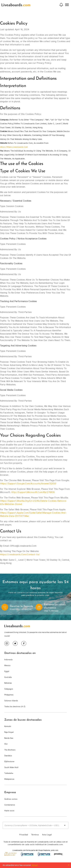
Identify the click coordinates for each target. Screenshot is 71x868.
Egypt (7, 671)
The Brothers (10, 750)
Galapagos (9, 689)
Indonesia (8, 660)
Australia (8, 677)
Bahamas (8, 683)
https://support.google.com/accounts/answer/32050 (28, 484)
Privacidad (24, 835)
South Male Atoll (11, 767)
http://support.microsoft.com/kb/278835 (33, 492)
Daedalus (8, 756)
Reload (35, 865)
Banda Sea (9, 738)
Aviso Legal (47, 835)
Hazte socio (9, 811)
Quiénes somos (11, 799)
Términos (35, 835)
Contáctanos (10, 805)
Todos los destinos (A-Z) (15, 706)
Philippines (9, 695)
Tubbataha (9, 773)
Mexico (7, 665)
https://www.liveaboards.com (14, 147)
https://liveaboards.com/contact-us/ (20, 554)
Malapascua (9, 779)
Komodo (8, 726)
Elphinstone (9, 761)
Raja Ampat (9, 732)
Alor (6, 744)
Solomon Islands (11, 701)
